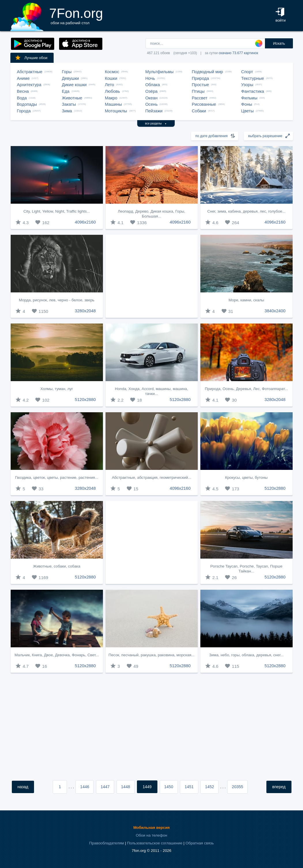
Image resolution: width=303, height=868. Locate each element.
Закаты (69, 104)
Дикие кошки (74, 85)
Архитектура (29, 85)
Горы (67, 72)
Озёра (151, 91)
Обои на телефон (151, 835)
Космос (112, 72)
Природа (200, 78)
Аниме (23, 78)
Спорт (247, 72)
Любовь (113, 91)
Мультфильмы (159, 72)
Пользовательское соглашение (155, 843)
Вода (22, 98)
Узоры (247, 85)
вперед (279, 787)
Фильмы (249, 98)
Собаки (199, 111)
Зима (67, 111)
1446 (85, 787)
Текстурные (253, 78)
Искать (279, 43)
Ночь (150, 78)
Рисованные (204, 104)
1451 (189, 787)
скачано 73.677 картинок (239, 53)
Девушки (70, 78)
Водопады (27, 104)
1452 (209, 787)
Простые (200, 85)
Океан (151, 98)
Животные (72, 98)
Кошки (111, 78)
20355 (237, 787)
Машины (113, 104)
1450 (169, 787)
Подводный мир (207, 72)
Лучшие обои (31, 58)
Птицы (198, 91)
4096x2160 (85, 222)
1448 (126, 787)
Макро (111, 98)
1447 (105, 787)
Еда (66, 91)
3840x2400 (275, 311)
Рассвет (200, 98)
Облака (153, 85)
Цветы (248, 111)
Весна (23, 91)
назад (23, 787)
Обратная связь (200, 843)
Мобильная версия (151, 828)
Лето (110, 85)
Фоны (247, 104)
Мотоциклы (116, 111)
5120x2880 (85, 400)
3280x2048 (85, 311)
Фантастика (253, 91)
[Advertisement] (152, 276)
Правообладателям (106, 843)
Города (24, 111)
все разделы (156, 123)
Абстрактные (30, 72)
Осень (151, 104)
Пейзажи (154, 111)
